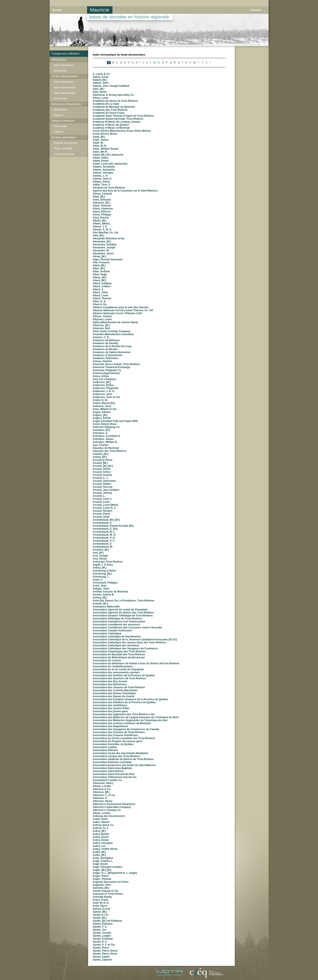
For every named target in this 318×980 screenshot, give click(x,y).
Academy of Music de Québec (111, 125)
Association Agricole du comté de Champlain (120, 610)
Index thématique (64, 65)
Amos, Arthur (101, 376)
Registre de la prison (66, 143)
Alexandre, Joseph (104, 248)
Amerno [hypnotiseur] (106, 373)
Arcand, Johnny (103, 493)
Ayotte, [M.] (100, 918)
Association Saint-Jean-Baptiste (112, 768)
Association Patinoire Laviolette (112, 762)
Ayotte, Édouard (103, 924)
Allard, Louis (101, 295)
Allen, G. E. (100, 301)
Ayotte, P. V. (100, 942)
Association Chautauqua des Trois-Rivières (119, 651)
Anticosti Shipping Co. (107, 427)
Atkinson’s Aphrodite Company (112, 807)
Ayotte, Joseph (102, 933)
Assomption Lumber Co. (108, 780)
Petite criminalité (63, 149)
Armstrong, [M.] (102, 574)
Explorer (59, 115)
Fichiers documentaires (65, 76)
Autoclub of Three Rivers (108, 894)
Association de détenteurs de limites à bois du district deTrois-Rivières (136, 663)
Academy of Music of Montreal (111, 128)
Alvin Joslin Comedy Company (112, 331)
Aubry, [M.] (99, 831)
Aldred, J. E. (100, 227)
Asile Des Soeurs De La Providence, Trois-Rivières (124, 601)
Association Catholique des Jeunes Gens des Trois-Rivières (129, 643)
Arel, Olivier (100, 559)
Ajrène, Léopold (103, 194)
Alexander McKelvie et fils (109, 239)
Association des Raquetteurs (110, 726)
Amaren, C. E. (101, 337)
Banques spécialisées (64, 137)
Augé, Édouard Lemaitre (108, 867)
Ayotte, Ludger (102, 936)
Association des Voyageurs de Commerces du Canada (126, 729)
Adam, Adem (101, 158)
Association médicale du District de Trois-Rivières (123, 759)
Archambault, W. (103, 547)
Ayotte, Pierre (101, 948)
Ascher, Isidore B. (104, 595)
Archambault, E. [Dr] (105, 529)
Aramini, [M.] (101, 454)
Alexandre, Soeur (103, 253)
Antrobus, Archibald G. (107, 436)
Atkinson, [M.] (101, 792)
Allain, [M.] (99, 265)
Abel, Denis (100, 92)
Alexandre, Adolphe (105, 245)
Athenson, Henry (103, 783)
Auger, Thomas (102, 879)
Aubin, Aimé (100, 819)
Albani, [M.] (100, 221)
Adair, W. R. (100, 146)
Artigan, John (101, 589)
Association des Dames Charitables (115, 693)
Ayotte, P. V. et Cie (104, 945)
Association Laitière (105, 747)
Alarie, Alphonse (103, 209)
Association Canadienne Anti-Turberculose (119, 622)
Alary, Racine (101, 218)
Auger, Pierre (101, 876)
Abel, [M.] (99, 89)
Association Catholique (107, 634)
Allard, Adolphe (102, 283)
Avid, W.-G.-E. (101, 903)
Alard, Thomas (102, 206)
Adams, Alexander (104, 167)
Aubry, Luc (99, 846)
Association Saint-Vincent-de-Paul (114, 774)
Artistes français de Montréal (110, 592)
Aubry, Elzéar (101, 840)
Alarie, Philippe (102, 215)
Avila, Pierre (100, 906)
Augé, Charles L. (103, 861)
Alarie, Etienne (102, 212)
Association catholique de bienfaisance (117, 637)
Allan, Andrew (101, 271)
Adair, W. (98, 143)
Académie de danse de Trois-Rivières (115, 101)
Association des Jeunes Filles (111, 708)
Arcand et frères (103, 460)
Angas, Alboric (102, 412)
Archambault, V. (102, 544)
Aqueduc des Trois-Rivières (110, 451)
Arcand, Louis (101, 502)
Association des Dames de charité (114, 696)
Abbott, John (101, 83)
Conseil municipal (64, 154)
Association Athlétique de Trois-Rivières (117, 619)
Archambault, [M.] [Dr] (106, 520)
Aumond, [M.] (101, 888)
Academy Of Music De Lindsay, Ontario (117, 122)
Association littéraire (106, 750)
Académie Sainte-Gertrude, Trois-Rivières (118, 119)
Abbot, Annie (101, 77)
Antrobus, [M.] (101, 430)
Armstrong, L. (101, 577)
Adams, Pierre (101, 182)
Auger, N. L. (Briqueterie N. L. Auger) (115, 873)
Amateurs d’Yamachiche (108, 355)
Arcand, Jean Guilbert (106, 490)
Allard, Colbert (102, 286)
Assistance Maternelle (106, 607)
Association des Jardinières (110, 705)
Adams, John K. (103, 179)
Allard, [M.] (99, 280)
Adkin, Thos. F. (102, 185)
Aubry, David (101, 837)
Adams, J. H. (101, 176)
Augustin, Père (102, 885)
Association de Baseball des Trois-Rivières (119, 654)
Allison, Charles (103, 316)
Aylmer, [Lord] (101, 909)
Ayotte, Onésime (103, 939)
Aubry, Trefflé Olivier (105, 849)
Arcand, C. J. (101, 478)
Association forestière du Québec (113, 744)
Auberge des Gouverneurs (109, 816)
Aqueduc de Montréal (106, 448)
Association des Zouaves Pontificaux (115, 735)
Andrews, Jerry (102, 406)
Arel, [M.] (98, 553)
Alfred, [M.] (100, 256)
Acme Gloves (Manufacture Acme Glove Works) (122, 131)
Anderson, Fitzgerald (106, 388)
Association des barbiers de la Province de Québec (124, 675)
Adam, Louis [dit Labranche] (110, 164)
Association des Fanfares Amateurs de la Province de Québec (131, 699)
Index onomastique (65, 93)
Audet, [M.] (99, 852)
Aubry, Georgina (103, 843)
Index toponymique (65, 87)
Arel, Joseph (101, 556)
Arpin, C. (98, 580)
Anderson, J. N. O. (104, 391)
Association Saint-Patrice (108, 771)
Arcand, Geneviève (104, 481)
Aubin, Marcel (101, 822)
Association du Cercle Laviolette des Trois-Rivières (124, 738)
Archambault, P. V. (104, 541)
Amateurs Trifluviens (106, 358)
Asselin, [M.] (100, 604)
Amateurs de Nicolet (105, 349)
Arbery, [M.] (100, 457)
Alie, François (101, 262)
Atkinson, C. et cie (104, 795)
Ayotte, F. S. (100, 927)
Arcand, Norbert (103, 511)
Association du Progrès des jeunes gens (118, 741)
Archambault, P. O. (104, 538)
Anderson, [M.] (102, 382)
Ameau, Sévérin (102, 361)
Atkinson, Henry (103, 801)
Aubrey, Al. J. (101, 828)
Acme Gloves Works (105, 134)
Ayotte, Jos (100, 930)
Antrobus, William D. (105, 442)
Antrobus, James (103, 439)
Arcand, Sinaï (101, 517)
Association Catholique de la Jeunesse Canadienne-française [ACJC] (135, 640)
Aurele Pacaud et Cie (106, 891)
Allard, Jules (100, 292)
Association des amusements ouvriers (116, 672)
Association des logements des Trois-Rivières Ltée (124, 714)
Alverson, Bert (102, 328)
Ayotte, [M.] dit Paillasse (108, 921)
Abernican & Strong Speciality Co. (114, 95)
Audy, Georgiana (103, 858)
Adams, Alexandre (104, 170)
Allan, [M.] (99, 268)
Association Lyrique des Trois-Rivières (116, 756)
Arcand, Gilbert (102, 484)
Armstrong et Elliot (104, 571)
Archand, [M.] (101, 550)
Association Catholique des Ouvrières (116, 645)
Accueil (57, 10)
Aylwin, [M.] (100, 912)
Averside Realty (102, 897)
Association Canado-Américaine (112, 631)
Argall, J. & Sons (103, 565)
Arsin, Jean (100, 586)
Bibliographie (59, 60)
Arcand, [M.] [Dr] (103, 466)
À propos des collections (66, 54)
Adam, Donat (101, 161)
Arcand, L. (99, 496)
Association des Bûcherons (110, 684)
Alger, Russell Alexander (108, 259)
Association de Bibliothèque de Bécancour (119, 657)
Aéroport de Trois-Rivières (109, 188)
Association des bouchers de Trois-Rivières (119, 678)
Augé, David (100, 864)
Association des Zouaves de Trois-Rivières (119, 732)
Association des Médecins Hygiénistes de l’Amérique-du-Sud (130, 720)
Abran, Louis (101, 98)
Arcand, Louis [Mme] (106, 505)
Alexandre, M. (101, 251)
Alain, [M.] (99, 197)
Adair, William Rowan (106, 149)
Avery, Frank (100, 900)
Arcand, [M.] (100, 463)
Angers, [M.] (100, 415)
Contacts (256, 10)
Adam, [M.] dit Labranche (108, 155)
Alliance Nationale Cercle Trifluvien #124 (117, 313)
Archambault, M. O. (104, 535)
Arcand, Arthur (102, 472)
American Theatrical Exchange (112, 367)
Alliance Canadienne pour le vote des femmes (121, 307)
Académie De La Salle (106, 104)
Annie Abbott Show (105, 424)
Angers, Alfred (102, 418)
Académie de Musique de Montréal (114, 107)
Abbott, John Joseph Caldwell (111, 86)
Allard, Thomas (102, 298)
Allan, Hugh (100, 274)
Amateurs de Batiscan (106, 340)
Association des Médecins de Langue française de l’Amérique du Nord (136, 717)
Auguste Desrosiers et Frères (111, 882)
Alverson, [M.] (101, 325)
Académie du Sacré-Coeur (109, 113)
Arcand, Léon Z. (103, 499)
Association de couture (107, 660)
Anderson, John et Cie (106, 397)
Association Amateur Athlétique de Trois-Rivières (123, 616)
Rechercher (61, 71)
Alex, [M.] (98, 236)
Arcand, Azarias (102, 475)
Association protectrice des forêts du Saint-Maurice (124, 765)
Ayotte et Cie (101, 915)
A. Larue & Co (101, 74)
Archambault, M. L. (104, 532)
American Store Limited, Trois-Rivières (116, 364)
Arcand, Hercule (103, 487)
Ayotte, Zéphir (101, 957)
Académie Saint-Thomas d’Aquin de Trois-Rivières (124, 116)
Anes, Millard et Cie (105, 409)
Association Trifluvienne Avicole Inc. (115, 777)
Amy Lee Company (104, 379)
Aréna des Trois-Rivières (108, 562)
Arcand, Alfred (102, 469)
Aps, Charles (101, 445)
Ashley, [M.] (100, 598)
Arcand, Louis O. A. (105, 508)
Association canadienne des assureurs (117, 625)
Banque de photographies (66, 104)
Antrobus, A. (101, 433)
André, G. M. (100, 400)
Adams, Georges (103, 173)
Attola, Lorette (101, 813)
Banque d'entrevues (63, 121)
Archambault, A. (103, 523)
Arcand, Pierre (102, 514)
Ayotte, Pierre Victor (105, 954)
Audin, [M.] (99, 855)
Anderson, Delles (103, 385)
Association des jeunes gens (110, 711)
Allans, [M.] (100, 277)
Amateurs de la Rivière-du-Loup (112, 346)
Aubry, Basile (101, 834)
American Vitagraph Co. (107, 370)
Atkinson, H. (100, 798)
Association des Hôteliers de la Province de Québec (124, 702)
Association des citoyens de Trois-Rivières (119, 687)
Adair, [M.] (99, 137)
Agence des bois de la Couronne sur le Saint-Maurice (125, 191)
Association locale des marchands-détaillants (121, 753)
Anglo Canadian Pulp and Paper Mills (115, 421)
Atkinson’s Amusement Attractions (114, 804)
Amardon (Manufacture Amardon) (113, 334)
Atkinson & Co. (102, 789)
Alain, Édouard (102, 200)
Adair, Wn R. (100, 152)
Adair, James (101, 140)
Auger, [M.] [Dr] (102, 870)
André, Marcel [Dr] (104, 403)
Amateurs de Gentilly (106, 343)
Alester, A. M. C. (102, 230)
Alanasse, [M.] (101, 203)
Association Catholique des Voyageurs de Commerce (125, 648)
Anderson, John (103, 394)
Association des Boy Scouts (110, 681)
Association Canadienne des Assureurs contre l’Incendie (127, 628)
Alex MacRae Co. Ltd (106, 233)
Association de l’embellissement (113, 666)
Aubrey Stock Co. (104, 825)
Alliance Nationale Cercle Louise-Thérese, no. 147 (123, 310)
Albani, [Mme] (101, 224)
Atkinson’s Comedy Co (107, 810)
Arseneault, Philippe (105, 583)
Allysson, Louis (102, 319)
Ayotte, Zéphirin (103, 960)
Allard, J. (98, 289)
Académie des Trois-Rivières (110, 110)
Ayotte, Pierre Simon (105, 951)
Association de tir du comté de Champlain (118, 669)
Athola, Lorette (102, 786)
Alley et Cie (100, 304)
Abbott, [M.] (100, 80)
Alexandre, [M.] (102, 242)
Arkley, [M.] (100, 568)
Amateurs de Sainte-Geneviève (112, 352)
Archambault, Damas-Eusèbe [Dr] (113, 526)
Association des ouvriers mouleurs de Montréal (122, 723)
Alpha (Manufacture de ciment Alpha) (115, 322)
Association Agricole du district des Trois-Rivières (124, 613)
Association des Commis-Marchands (115, 690)
